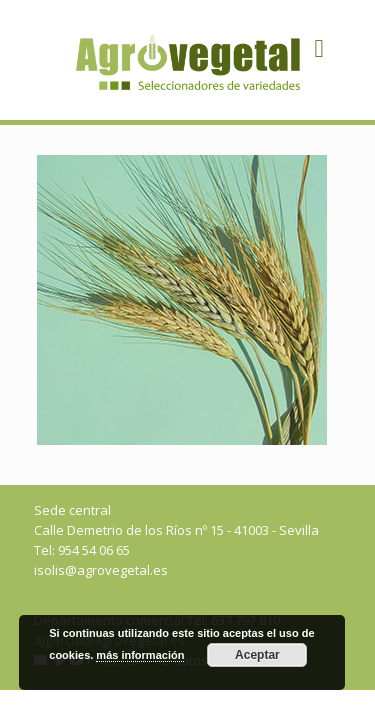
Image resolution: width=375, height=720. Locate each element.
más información (140, 655)
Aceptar (257, 655)
